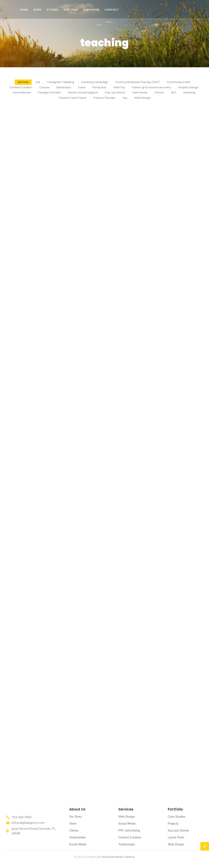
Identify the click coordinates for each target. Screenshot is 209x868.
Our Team (71, 10)
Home (24, 10)
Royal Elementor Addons (118, 857)
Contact (112, 10)
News (37, 10)
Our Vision (91, 10)
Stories (52, 10)
